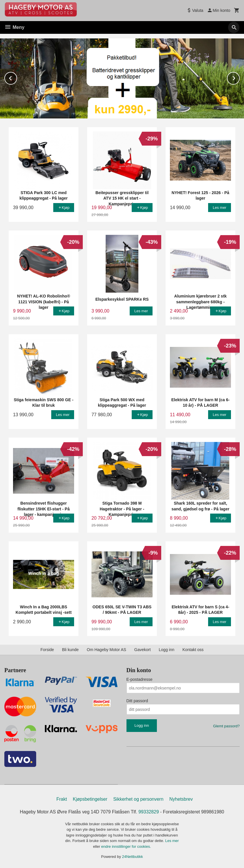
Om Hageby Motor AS (107, 649)
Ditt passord (137, 700)
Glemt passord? (226, 726)
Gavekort (143, 649)
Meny (14, 27)
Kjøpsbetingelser (90, 799)
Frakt (62, 799)
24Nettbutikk (133, 857)
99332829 (149, 812)
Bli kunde (70, 649)
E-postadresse (140, 679)
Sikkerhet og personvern (138, 799)
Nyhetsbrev (181, 799)
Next (239, 77)
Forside (47, 649)
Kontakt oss (193, 649)
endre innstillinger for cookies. (126, 846)
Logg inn (167, 649)
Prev (17, 77)
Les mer (172, 841)
